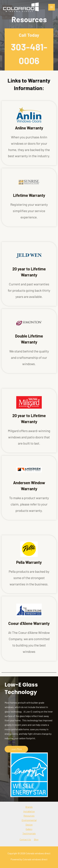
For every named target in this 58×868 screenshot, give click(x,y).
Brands (29, 807)
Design (29, 825)
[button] (16, 749)
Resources (29, 816)
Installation (29, 811)
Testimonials (29, 833)
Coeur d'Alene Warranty (29, 623)
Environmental (29, 820)
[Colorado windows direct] (21, 7)
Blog (36, 839)
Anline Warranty (29, 128)
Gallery (29, 829)
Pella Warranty (29, 562)
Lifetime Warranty (29, 195)
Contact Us (25, 839)
